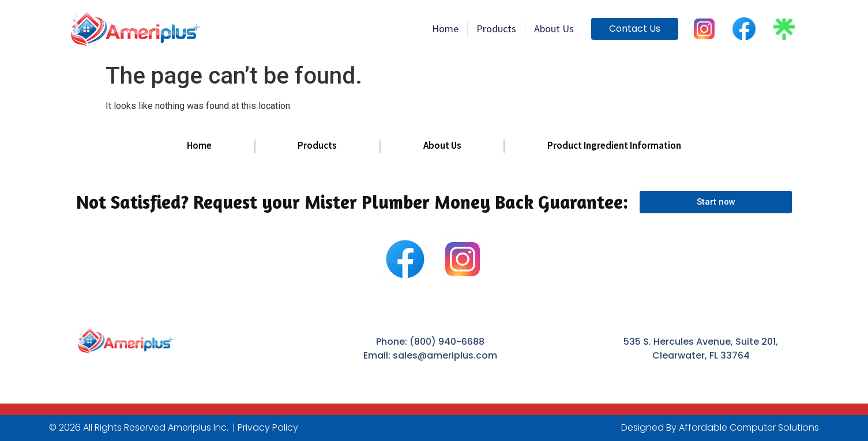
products (496, 29)
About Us (554, 29)
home (445, 29)
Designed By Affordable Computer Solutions (720, 427)
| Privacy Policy (265, 427)
